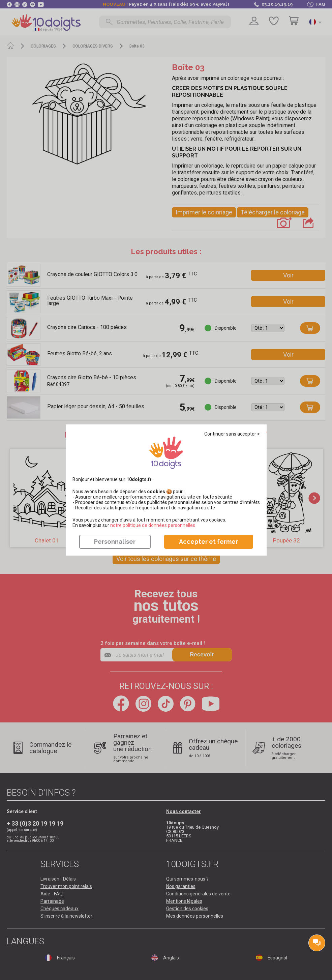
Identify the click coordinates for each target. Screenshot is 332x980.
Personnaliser (115, 542)
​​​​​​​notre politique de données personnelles (153, 525)
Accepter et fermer (208, 542)
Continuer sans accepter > (232, 434)
